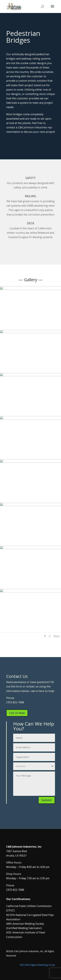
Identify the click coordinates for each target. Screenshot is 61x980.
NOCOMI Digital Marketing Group (37, 965)
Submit (47, 800)
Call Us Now (17, 713)
